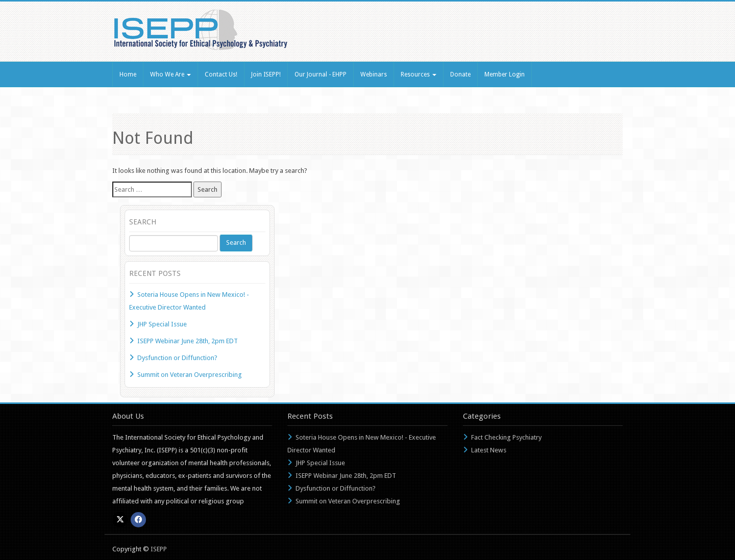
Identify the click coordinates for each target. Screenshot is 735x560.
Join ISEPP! (266, 74)
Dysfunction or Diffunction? (177, 358)
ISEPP (159, 549)
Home (128, 74)
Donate (460, 74)
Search (236, 243)
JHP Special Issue (162, 324)
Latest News (489, 450)
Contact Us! (221, 74)
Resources (419, 74)
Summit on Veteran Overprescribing (190, 375)
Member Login (505, 74)
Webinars (374, 74)
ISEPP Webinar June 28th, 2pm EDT (188, 341)
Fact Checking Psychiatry (506, 437)
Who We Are (170, 74)
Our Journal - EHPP (321, 74)
